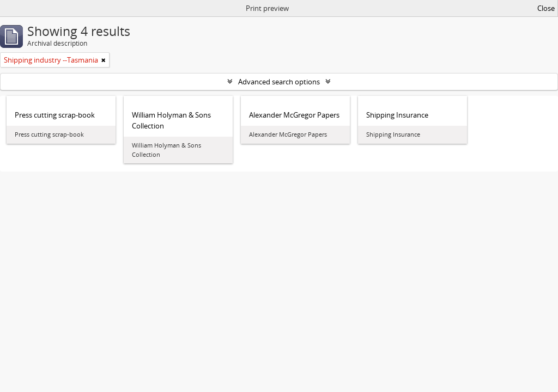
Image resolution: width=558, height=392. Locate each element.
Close (546, 8)
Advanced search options (279, 82)
